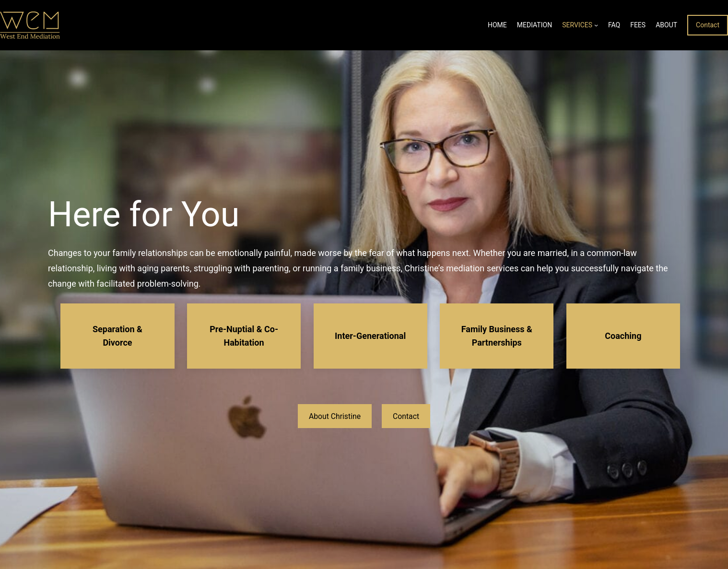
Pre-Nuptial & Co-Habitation (244, 336)
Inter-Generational (370, 336)
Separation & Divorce (117, 336)
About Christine (335, 416)
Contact (708, 25)
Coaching (623, 336)
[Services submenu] (596, 25)
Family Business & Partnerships (497, 336)
